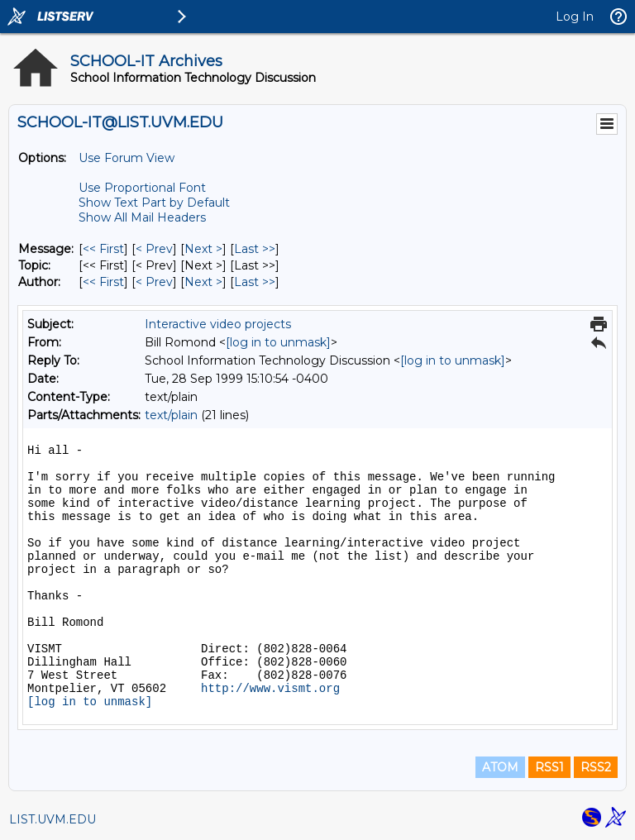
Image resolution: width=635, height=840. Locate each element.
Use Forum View (127, 158)
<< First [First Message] (103, 249)
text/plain (171, 415)
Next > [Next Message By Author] (203, 282)
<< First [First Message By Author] (103, 282)
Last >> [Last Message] (255, 249)
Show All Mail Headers (142, 217)
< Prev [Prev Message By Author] (154, 282)
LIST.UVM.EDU (53, 819)
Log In (575, 17)
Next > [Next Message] (203, 249)
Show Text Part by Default (154, 203)
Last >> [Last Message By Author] (255, 282)
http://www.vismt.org (270, 689)
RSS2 (596, 767)
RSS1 (549, 767)
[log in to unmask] (278, 342)
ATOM (500, 767)
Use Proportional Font (142, 188)
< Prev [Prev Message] (154, 249)
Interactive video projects (218, 324)
